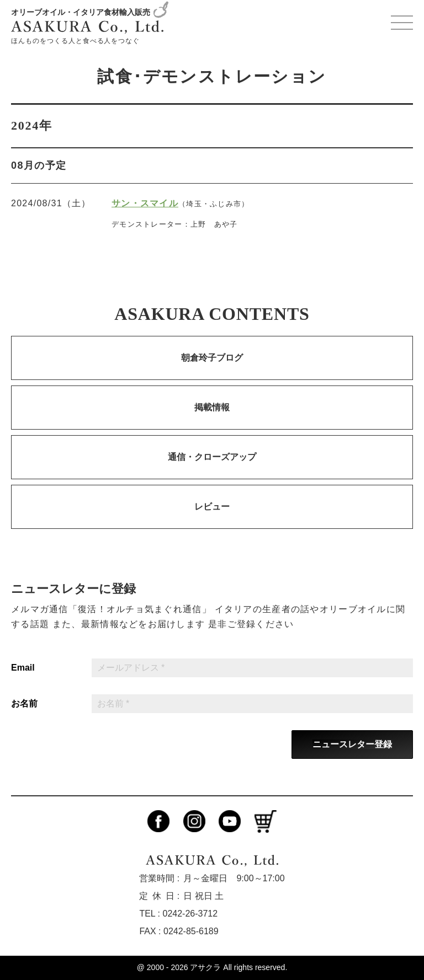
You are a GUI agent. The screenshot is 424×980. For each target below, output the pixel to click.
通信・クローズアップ (212, 457)
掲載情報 (212, 407)
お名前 (24, 704)
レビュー (212, 507)
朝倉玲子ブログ (212, 358)
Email (23, 668)
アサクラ (205, 967)
